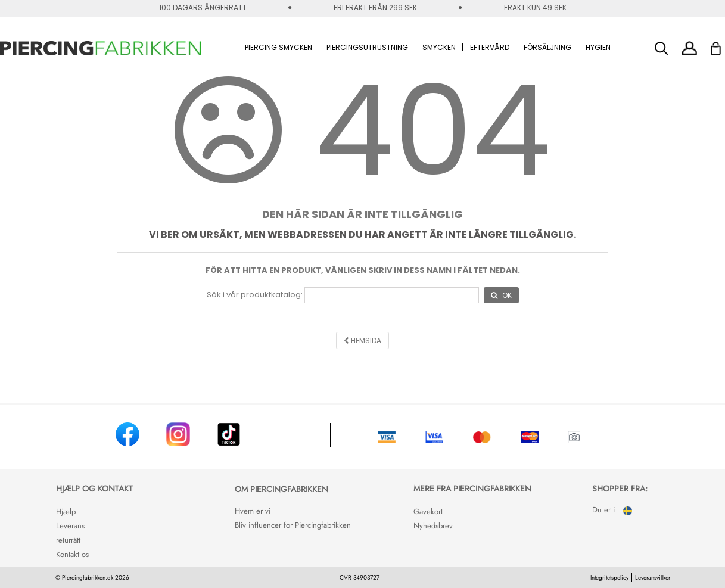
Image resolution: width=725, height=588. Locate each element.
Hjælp (66, 511)
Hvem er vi (253, 511)
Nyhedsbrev (433, 526)
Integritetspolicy (609, 578)
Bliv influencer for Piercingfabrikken (293, 525)
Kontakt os (72, 554)
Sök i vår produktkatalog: (255, 295)
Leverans (70, 526)
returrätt (68, 540)
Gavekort (428, 511)
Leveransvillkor (653, 578)
